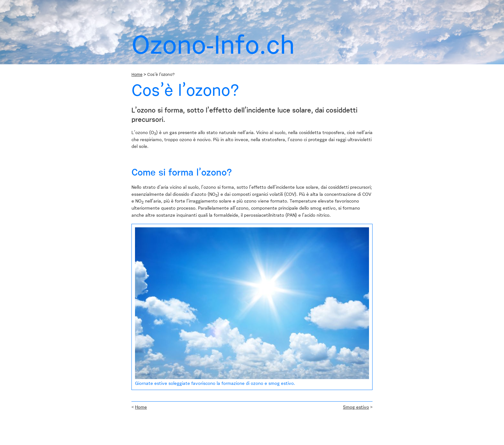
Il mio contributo (230, 13)
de (347, 4)
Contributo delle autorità (281, 13)
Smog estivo (356, 407)
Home (139, 13)
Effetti (198, 13)
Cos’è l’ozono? (167, 13)
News (163, 4)
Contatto (224, 4)
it (370, 4)
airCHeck (184, 4)
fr (359, 4)
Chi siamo (142, 4)
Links (204, 4)
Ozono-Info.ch (255, 4)
